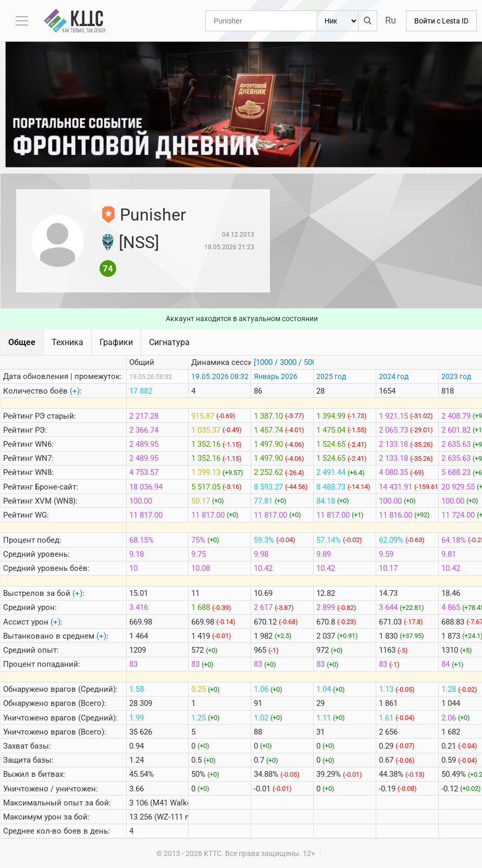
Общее (22, 342)
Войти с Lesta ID (441, 21)
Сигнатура (169, 342)
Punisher (153, 215)
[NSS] (139, 242)
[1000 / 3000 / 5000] (288, 362)
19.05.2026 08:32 (220, 376)
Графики (116, 342)
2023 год (456, 376)
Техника (67, 342)
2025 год (331, 376)
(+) (75, 391)
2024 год (394, 376)
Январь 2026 (276, 376)
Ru (391, 20)
